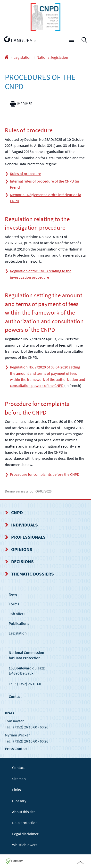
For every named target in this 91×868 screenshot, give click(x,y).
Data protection (25, 823)
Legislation (23, 57)
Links (17, 790)
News (13, 594)
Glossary (19, 801)
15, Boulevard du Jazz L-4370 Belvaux (27, 671)
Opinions (22, 549)
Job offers (17, 614)
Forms (14, 604)
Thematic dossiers (33, 574)
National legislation (52, 57)
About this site (24, 812)
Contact (15, 696)
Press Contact (16, 749)
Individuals (25, 525)
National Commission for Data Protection (26, 655)
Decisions (22, 561)
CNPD (17, 512)
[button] (72, 41)
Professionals (28, 537)
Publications (19, 623)
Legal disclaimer (25, 834)
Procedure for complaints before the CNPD (45, 474)
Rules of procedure (25, 174)
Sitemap (19, 779)
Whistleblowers (25, 845)
